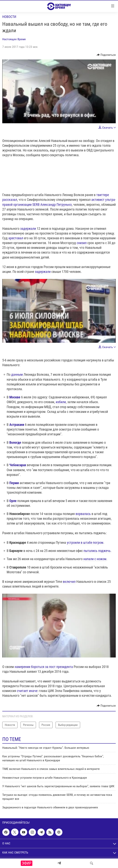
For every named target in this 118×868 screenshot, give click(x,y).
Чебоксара (17, 465)
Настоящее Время (14, 39)
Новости (9, 17)
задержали (28, 229)
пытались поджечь (97, 551)
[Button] (106, 55)
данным (17, 374)
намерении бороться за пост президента (44, 667)
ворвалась (84, 514)
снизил (82, 243)
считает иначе (27, 691)
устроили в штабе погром (85, 542)
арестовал (16, 238)
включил (69, 582)
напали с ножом (94, 559)
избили (61, 402)
